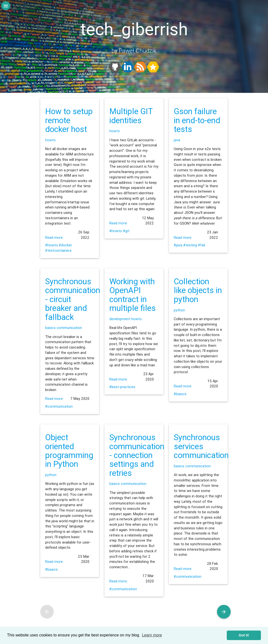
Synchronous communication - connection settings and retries (137, 455)
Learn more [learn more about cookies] (152, 635)
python (179, 310)
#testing (190, 245)
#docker (65, 245)
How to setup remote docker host (69, 120)
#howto (52, 245)
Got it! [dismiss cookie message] (244, 635)
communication (69, 328)
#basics (180, 394)
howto (50, 140)
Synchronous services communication (201, 446)
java (177, 140)
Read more (54, 237)
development (120, 319)
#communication (59, 406)
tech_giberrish (134, 29)
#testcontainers (58, 250)
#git (126, 231)
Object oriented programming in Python (69, 451)
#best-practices (122, 387)
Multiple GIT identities (131, 116)
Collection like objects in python (198, 290)
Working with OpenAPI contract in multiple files (133, 295)
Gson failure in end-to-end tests (197, 120)
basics (50, 328)
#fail (201, 245)
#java (178, 245)
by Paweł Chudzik (134, 51)
